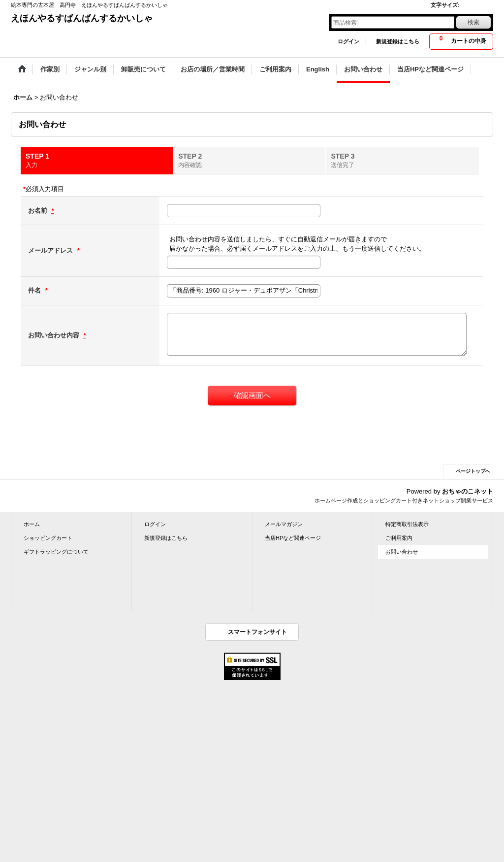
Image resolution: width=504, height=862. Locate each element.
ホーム (32, 524)
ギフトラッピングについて (56, 552)
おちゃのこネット (468, 491)
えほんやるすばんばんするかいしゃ (82, 18)
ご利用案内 (399, 538)
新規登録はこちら (398, 41)
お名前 (39, 211)
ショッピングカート (48, 538)
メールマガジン (284, 524)
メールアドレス (51, 250)
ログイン (348, 41)
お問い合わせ (402, 552)
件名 (35, 290)
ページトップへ (473, 471)
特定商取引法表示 (407, 524)
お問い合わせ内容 (55, 335)
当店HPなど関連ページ (293, 538)
